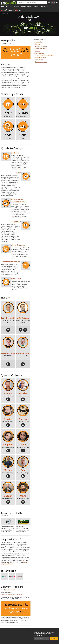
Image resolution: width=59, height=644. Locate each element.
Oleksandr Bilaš (8, 353)
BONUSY (23, 7)
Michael (8, 470)
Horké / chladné (8, 10)
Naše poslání (39, 42)
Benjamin (8, 445)
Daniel (23, 445)
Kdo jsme (38, 44)
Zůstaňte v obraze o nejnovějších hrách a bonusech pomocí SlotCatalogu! (44, 634)
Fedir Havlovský (8, 318)
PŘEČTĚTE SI (44, 7)
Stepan (23, 419)
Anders (8, 393)
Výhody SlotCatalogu (41, 49)
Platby (36, 7)
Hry (3, 7)
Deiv (23, 470)
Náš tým (37, 51)
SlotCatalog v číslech (41, 46)
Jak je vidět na (39, 60)
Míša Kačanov (23, 318)
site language (52, 2)
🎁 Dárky (18, 10)
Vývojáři (16, 7)
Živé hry (8, 7)
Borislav (23, 393)
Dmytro (8, 419)
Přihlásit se (54, 638)
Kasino (30, 7)
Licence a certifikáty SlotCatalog (44, 55)
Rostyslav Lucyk (23, 353)
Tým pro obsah (39, 53)
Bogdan (8, 496)
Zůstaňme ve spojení (41, 62)
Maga (23, 496)
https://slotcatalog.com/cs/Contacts (11, 594)
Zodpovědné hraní (40, 58)
